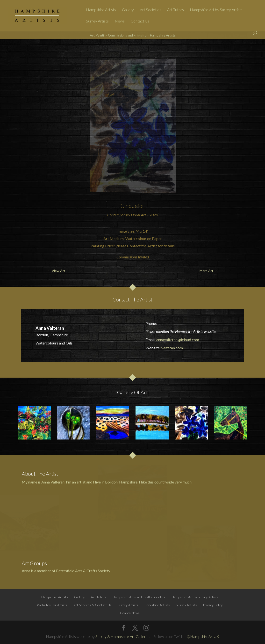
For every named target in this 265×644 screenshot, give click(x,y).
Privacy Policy (213, 605)
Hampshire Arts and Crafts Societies (139, 597)
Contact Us (140, 21)
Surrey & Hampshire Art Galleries (123, 636)
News (120, 21)
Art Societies (150, 10)
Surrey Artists (97, 21)
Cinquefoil (132, 206)
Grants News (130, 613)
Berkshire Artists (157, 605)
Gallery (128, 10)
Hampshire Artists (101, 10)
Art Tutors (175, 10)
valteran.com (172, 348)
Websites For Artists (52, 605)
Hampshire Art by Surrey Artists (216, 10)
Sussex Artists (186, 605)
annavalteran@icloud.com (178, 340)
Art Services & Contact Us (93, 605)
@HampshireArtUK (203, 636)
